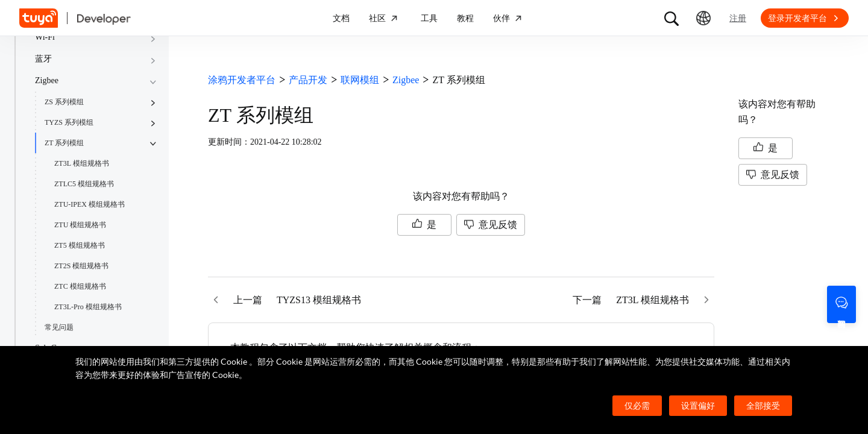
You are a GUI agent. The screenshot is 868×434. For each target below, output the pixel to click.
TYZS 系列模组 (69, 122)
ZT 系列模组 (64, 143)
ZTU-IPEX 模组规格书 (90, 204)
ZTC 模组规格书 (80, 286)
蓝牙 (43, 59)
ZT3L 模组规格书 (82, 163)
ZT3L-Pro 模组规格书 (88, 307)
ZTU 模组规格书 (80, 225)
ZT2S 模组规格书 (81, 266)
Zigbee (47, 80)
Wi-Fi (45, 37)
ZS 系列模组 (64, 102)
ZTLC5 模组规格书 (84, 184)
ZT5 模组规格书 (80, 245)
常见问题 (59, 327)
